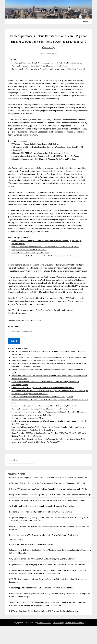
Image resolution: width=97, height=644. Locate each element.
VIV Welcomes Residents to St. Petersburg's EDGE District (37, 155)
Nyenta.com (48, 9)
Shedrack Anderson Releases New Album (29, 432)
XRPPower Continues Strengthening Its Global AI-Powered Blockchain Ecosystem (44, 629)
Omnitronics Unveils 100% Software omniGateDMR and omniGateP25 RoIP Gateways (49, 267)
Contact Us (80, 640)
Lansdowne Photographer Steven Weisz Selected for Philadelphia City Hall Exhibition (48, 420)
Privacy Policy (58, 640)
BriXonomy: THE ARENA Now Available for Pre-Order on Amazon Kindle (43, 165)
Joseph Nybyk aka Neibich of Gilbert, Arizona (31, 261)
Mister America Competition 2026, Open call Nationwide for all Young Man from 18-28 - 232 (48, 495)
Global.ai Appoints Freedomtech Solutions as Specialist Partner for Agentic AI (45, 411)
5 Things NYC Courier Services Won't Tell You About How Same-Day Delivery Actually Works (48, 507)
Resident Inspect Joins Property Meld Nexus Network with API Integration (40, 530)
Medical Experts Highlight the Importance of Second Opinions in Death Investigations (48, 258)
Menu (85, 21)
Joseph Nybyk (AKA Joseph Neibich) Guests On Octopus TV (38, 460)
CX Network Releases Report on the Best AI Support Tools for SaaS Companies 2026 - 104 (47, 501)
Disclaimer (27, 332)
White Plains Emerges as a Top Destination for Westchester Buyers (40, 375)
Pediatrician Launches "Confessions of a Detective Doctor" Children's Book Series (44, 553)
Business (23, 325)
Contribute (69, 640)
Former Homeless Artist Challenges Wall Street (32, 264)
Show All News (15, 332)
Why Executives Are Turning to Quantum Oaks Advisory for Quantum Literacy (42, 576)
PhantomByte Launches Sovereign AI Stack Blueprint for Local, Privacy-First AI (46, 74)
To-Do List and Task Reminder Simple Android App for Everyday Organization (41, 524)
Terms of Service (45, 640)
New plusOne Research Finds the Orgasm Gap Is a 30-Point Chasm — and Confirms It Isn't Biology (50, 512)
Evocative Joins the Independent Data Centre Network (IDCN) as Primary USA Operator (50, 168)
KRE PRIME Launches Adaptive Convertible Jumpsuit (31, 562)
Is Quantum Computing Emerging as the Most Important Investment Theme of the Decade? (47, 582)
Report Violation (41, 332)
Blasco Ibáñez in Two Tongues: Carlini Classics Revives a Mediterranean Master (46, 402)
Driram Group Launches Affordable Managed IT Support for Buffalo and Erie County (48, 171)
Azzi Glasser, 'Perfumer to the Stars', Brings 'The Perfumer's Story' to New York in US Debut (47, 518)
